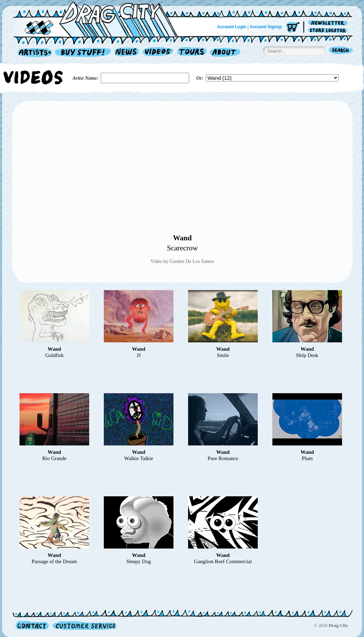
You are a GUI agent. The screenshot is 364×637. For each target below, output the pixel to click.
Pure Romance (223, 458)
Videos (158, 53)
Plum (307, 458)
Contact (32, 625)
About (225, 53)
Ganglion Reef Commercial (223, 561)
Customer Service (84, 625)
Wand (183, 238)
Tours (192, 53)
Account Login (232, 27)
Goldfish (55, 355)
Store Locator (329, 30)
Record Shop (84, 53)
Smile (223, 355)
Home (100, 19)
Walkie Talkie (139, 458)
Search (341, 51)
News (127, 53)
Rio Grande (54, 458)
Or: (200, 78)
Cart (293, 28)
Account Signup (266, 27)
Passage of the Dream (54, 561)
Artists (33, 53)
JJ (139, 355)
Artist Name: (85, 78)
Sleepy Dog (139, 561)
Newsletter (329, 23)
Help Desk (307, 355)
